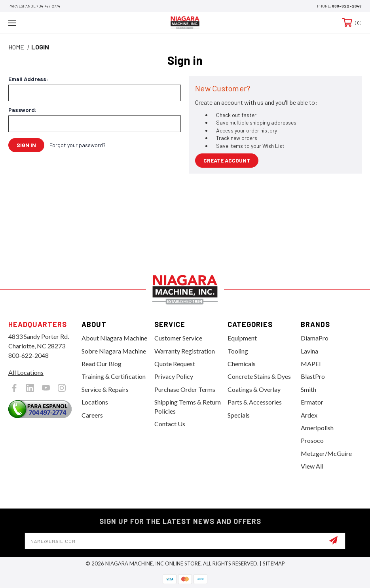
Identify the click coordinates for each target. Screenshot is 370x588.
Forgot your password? (78, 145)
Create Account (227, 160)
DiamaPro (315, 338)
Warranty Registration (185, 351)
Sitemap (274, 563)
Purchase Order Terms (185, 389)
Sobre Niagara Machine (114, 351)
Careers (92, 415)
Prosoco (312, 440)
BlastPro (313, 376)
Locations (95, 402)
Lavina (309, 351)
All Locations (26, 372)
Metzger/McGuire (326, 453)
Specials (239, 415)
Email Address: (28, 79)
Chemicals (242, 364)
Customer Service (178, 338)
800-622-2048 (347, 6)
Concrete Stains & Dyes (259, 376)
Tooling (238, 351)
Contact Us (170, 424)
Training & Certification (114, 376)
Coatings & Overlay (254, 389)
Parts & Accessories (255, 402)
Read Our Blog (102, 364)
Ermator (312, 402)
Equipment (242, 338)
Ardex (309, 415)
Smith (308, 389)
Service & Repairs (105, 389)
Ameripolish (317, 428)
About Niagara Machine (114, 338)
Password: (22, 110)
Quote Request (175, 364)
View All (312, 466)
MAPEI (311, 364)
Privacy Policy (174, 376)
